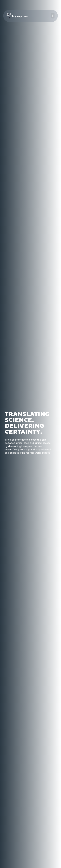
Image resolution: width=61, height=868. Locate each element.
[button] (53, 16)
